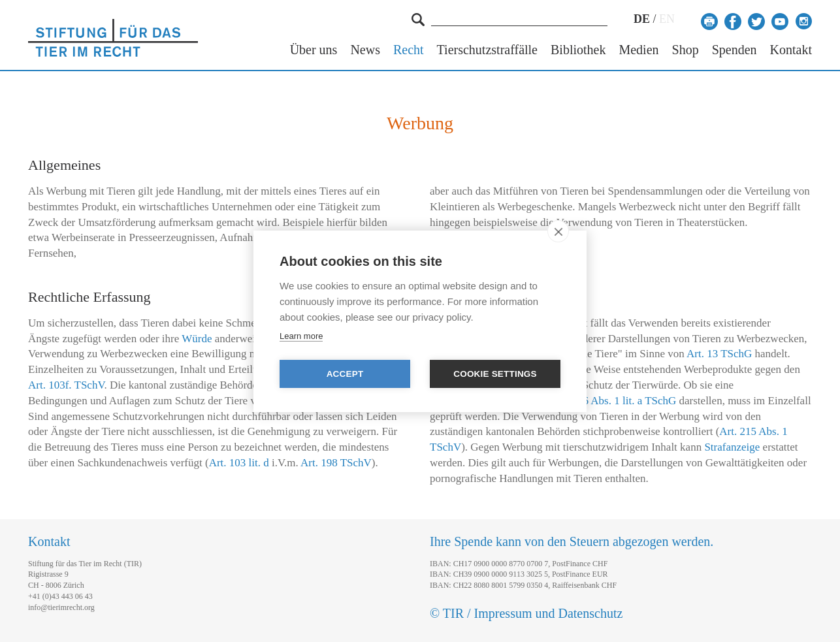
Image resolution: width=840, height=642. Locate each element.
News (365, 50)
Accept (345, 374)
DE (642, 19)
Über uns (314, 50)
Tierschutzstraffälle (487, 50)
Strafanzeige (732, 447)
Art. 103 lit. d (239, 463)
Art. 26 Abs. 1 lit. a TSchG (617, 401)
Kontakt (791, 50)
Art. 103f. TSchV (66, 385)
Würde (197, 339)
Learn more (301, 336)
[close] (558, 231)
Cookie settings (495, 374)
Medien (638, 50)
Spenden (735, 50)
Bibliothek (578, 50)
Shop (686, 50)
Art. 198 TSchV (336, 463)
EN (667, 19)
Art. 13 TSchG (719, 354)
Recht (409, 50)
